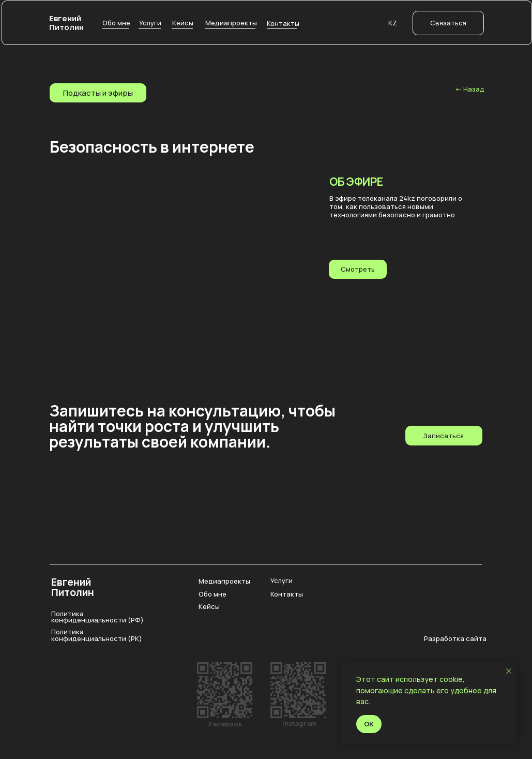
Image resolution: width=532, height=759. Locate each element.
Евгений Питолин (66, 23)
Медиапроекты (224, 581)
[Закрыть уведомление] (509, 671)
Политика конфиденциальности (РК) (97, 635)
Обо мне (212, 594)
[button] (448, 23)
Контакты (287, 594)
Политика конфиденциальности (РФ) (97, 617)
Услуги (282, 581)
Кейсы (209, 606)
